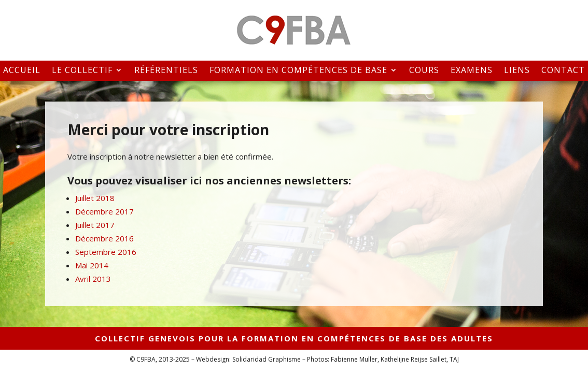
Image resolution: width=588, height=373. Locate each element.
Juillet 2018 (95, 198)
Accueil (22, 71)
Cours (424, 71)
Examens (472, 71)
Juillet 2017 (95, 225)
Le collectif (82, 71)
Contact (563, 71)
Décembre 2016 (104, 238)
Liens (517, 71)
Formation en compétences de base (298, 71)
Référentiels (166, 71)
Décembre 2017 (104, 211)
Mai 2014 (92, 265)
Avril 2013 (93, 279)
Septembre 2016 (106, 252)
